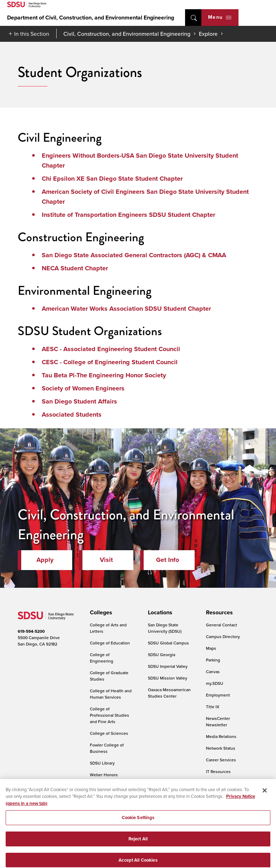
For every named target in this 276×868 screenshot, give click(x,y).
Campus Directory (223, 636)
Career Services (221, 760)
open (193, 18)
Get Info (168, 560)
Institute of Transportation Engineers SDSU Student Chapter (128, 215)
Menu (220, 17)
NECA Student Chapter (75, 268)
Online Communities (226, 783)
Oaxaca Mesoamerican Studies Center (169, 693)
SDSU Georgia (162, 655)
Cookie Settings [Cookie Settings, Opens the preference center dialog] (138, 824)
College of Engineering (102, 658)
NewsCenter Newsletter (218, 722)
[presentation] (100, 613)
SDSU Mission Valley (168, 678)
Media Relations (221, 736)
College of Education (110, 643)
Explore (208, 34)
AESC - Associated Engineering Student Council (111, 349)
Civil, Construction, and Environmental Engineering (127, 34)
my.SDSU (215, 683)
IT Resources (218, 771)
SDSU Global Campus (168, 643)
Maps (211, 648)
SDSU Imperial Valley (168, 666)
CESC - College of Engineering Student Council (110, 362)
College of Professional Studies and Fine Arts (110, 715)
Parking (213, 660)
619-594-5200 (31, 631)
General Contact (222, 625)
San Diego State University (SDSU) (165, 628)
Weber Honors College (104, 778)
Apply (45, 560)
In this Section (32, 34)
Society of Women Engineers (83, 388)
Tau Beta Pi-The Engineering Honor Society (104, 375)
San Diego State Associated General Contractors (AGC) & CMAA (134, 255)
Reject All (138, 846)
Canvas (213, 672)
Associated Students (72, 415)
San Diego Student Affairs (79, 401)
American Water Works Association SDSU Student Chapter (126, 309)
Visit (106, 560)
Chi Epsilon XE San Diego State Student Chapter (112, 179)
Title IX (213, 707)
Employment (218, 695)
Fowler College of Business (107, 748)
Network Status (221, 748)
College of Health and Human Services (111, 694)
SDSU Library (102, 763)
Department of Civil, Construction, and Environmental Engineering (91, 18)
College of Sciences (109, 733)
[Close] (265, 797)
